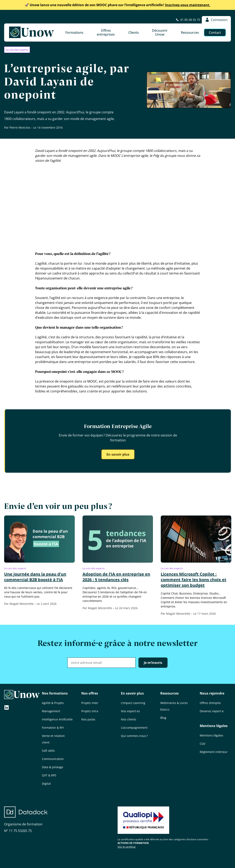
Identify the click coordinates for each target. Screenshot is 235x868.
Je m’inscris (153, 663)
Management (51, 711)
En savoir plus (118, 454)
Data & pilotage (53, 767)
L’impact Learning (133, 703)
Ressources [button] (190, 33)
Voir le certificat (127, 847)
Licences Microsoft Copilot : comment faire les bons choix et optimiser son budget (194, 580)
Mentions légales (214, 726)
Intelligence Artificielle (57, 719)
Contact (215, 33)
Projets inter (90, 703)
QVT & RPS (49, 775)
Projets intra (90, 711)
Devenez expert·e (212, 711)
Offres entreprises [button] (106, 32)
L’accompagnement (134, 728)
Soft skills (48, 751)
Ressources (169, 693)
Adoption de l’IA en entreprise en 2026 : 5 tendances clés (116, 577)
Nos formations (55, 693)
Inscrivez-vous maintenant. (117, 5)
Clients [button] (134, 33)
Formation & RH (53, 728)
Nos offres (90, 693)
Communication (53, 759)
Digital (46, 784)
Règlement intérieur (214, 752)
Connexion (216, 20)
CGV (203, 744)
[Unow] (31, 33)
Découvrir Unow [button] (160, 32)
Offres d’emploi (210, 703)
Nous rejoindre (212, 693)
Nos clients (129, 719)
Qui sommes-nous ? (134, 736)
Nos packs (88, 719)
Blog (163, 718)
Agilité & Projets (53, 703)
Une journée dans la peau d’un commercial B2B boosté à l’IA (35, 577)
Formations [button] (74, 33)
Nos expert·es (130, 711)
